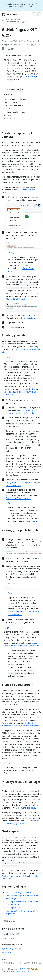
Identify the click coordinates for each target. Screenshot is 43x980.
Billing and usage (30, 521)
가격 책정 (10, 971)
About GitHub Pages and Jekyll (19, 892)
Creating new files (13, 908)
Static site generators (18, 685)
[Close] (36, 4)
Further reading (14, 886)
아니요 (16, 934)
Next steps (10, 831)
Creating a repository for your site (18, 135)
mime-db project (28, 808)
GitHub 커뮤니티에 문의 (12, 949)
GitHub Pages (11, 19)
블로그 (30, 971)
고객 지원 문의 (8, 952)
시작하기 (21, 19)
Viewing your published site (20, 531)
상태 (3, 971)
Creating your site (29, 190)
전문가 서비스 (21, 971)
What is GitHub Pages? (15, 299)
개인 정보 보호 (32, 969)
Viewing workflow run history (18, 498)
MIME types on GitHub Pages (21, 783)
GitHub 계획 (30, 77)
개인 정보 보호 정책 (8, 938)
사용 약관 (22, 969)
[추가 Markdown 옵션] (22, 90)
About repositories (28, 318)
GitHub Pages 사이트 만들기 (16, 22)
